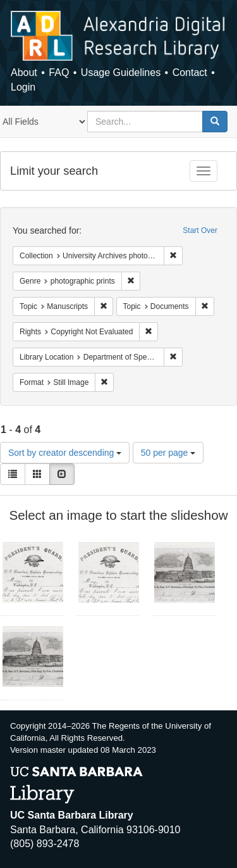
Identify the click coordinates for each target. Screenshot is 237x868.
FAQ (59, 72)
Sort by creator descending (65, 453)
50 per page (168, 453)
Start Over (200, 230)
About (24, 72)
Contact (190, 72)
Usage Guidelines (121, 72)
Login (23, 87)
